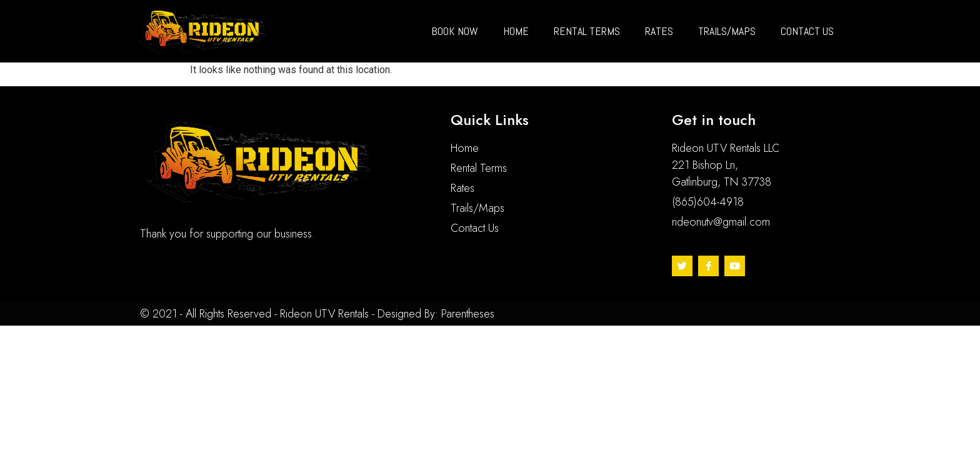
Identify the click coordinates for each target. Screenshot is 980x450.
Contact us (807, 31)
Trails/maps (727, 31)
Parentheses (468, 314)
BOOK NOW (455, 31)
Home (516, 31)
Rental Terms (587, 31)
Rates (659, 31)
